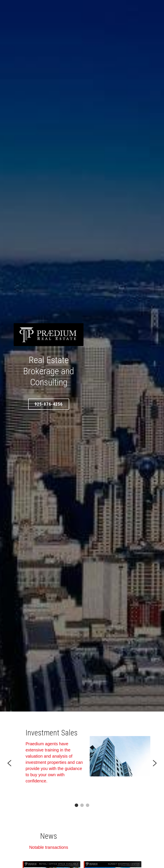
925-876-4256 (82, 397)
